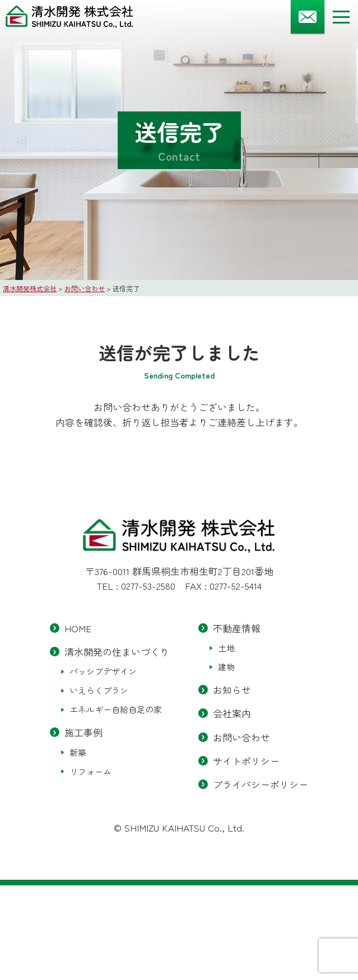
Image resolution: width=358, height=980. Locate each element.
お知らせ (232, 690)
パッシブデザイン (103, 672)
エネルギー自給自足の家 (116, 710)
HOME (78, 628)
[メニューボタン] (341, 17)
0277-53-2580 (148, 585)
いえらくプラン (99, 691)
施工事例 (83, 733)
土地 (226, 648)
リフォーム (90, 771)
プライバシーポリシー (261, 784)
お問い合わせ (241, 737)
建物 (226, 667)
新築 (78, 752)
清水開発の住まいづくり (117, 652)
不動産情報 (237, 628)
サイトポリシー (246, 761)
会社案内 (232, 714)
